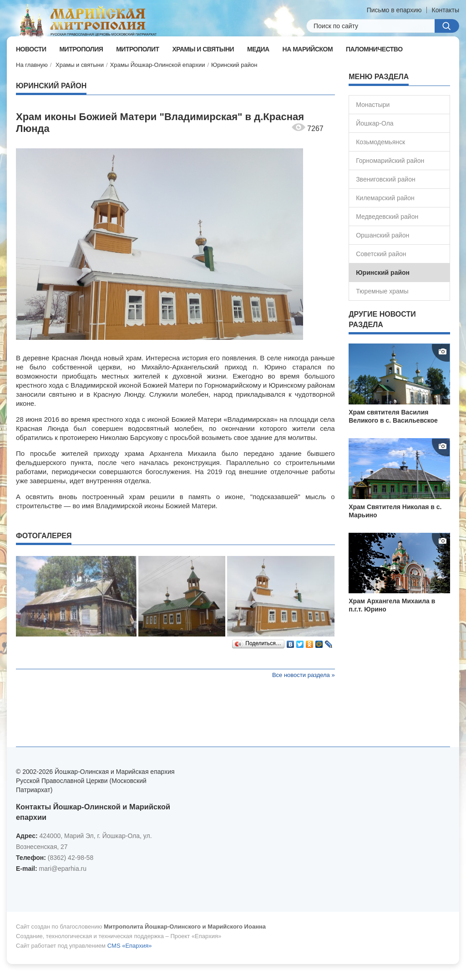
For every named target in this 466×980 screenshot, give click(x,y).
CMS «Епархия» (130, 946)
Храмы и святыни (80, 65)
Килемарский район (385, 198)
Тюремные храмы (382, 291)
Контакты (446, 10)
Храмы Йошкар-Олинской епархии (158, 65)
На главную (32, 65)
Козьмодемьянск (380, 142)
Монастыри (373, 105)
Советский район (381, 254)
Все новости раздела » (304, 675)
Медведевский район (387, 217)
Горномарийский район (390, 161)
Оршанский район (382, 235)
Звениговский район (386, 179)
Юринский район (234, 65)
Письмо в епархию (394, 10)
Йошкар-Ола (375, 123)
